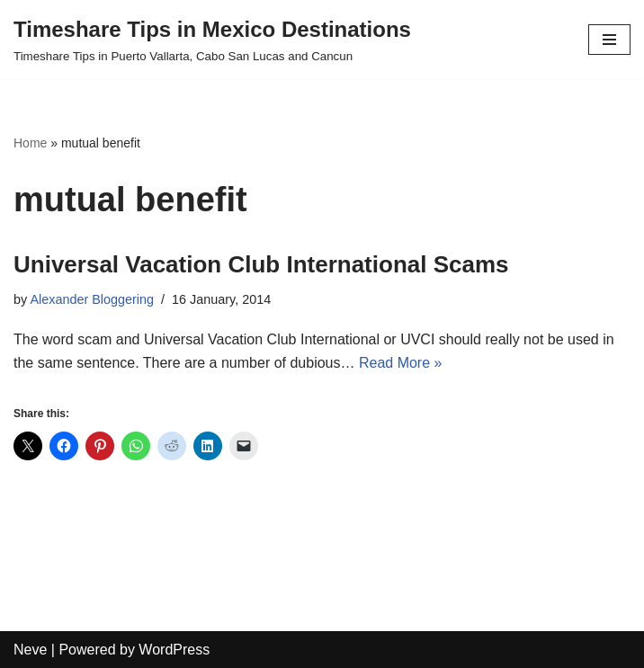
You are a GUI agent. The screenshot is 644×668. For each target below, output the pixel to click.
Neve (30, 650)
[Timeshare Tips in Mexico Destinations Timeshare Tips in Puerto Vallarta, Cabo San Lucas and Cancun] (212, 40)
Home (30, 143)
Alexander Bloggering (92, 299)
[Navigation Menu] (609, 40)
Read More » (401, 363)
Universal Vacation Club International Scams (261, 264)
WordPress (174, 650)
